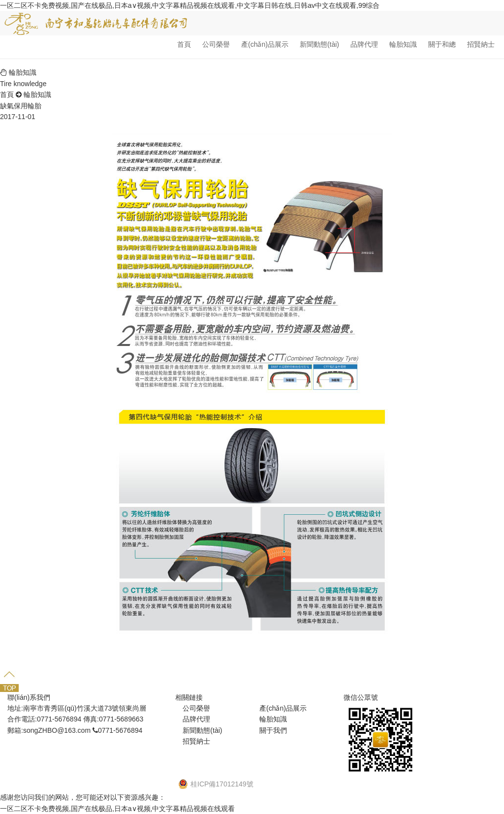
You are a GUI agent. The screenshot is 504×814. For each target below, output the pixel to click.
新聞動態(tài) (319, 44)
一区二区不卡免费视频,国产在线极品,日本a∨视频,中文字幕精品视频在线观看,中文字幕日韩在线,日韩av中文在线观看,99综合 (190, 5)
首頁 (184, 44)
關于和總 (442, 44)
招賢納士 (481, 44)
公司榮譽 (216, 44)
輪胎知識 (403, 44)
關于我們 (273, 730)
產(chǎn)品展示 (265, 44)
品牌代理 (364, 44)
